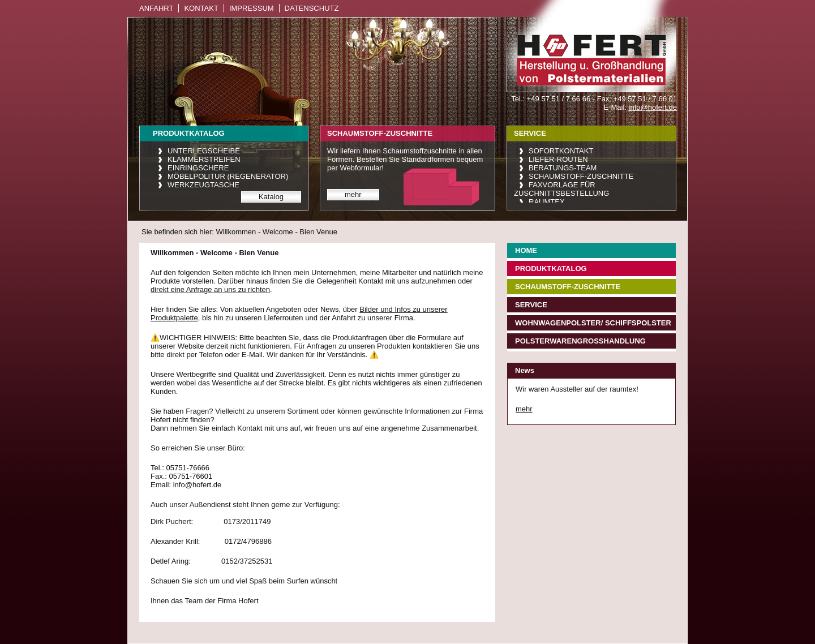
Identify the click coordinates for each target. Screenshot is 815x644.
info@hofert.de (653, 107)
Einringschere (198, 168)
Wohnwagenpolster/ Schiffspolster (593, 323)
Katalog (271, 197)
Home (526, 250)
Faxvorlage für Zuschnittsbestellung (561, 189)
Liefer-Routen (558, 159)
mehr (353, 194)
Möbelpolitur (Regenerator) (228, 176)
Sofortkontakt (561, 151)
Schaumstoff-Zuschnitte (581, 176)
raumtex (547, 202)
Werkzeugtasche (203, 185)
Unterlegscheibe (204, 151)
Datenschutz (312, 8)
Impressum (252, 8)
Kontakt (201, 8)
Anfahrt (156, 8)
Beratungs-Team (563, 168)
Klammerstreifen (204, 159)
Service (531, 305)
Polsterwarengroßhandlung (580, 341)
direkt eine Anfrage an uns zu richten (210, 289)
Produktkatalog (551, 269)
